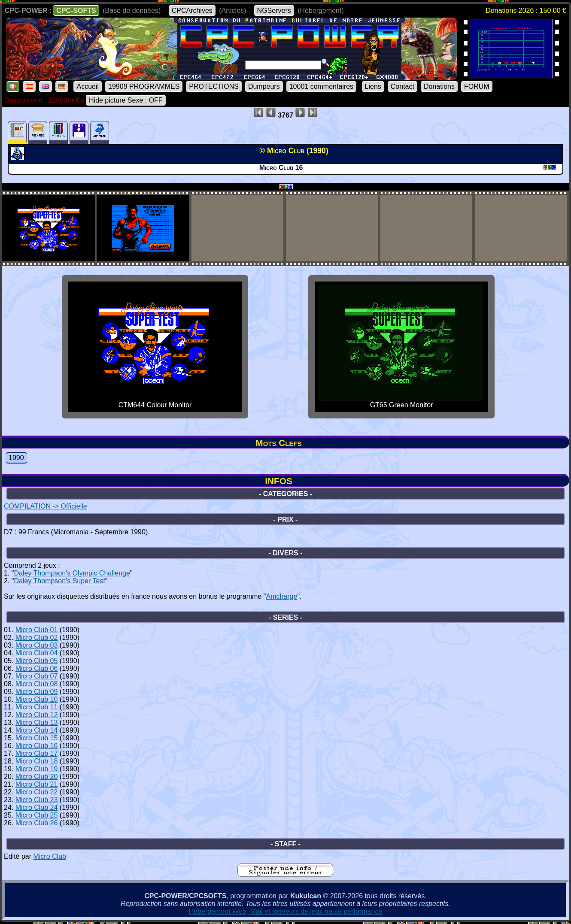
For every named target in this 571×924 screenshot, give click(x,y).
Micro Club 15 (37, 738)
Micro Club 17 (37, 753)
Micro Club (49, 856)
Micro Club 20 (37, 777)
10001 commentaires (321, 86)
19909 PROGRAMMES (144, 86)
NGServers (274, 11)
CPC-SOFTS (76, 11)
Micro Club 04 (37, 653)
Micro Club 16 (37, 746)
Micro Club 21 (37, 784)
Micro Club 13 (37, 723)
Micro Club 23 (37, 800)
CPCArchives (192, 11)
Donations (439, 86)
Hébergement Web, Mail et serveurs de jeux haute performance (286, 911)
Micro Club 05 (37, 661)
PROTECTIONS (214, 86)
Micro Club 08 (37, 684)
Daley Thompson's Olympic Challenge (72, 573)
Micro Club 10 (37, 699)
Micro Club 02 (37, 638)
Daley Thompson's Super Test (59, 581)
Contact (402, 86)
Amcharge (281, 596)
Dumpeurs (264, 86)
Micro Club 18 (37, 761)
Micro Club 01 (37, 630)
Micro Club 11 (37, 707)
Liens (373, 86)
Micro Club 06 (37, 668)
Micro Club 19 (37, 769)
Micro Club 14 (37, 730)
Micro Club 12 (37, 715)
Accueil (88, 86)
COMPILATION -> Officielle (46, 506)
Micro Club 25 (37, 815)
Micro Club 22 (37, 792)
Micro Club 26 (37, 823)
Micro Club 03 (37, 645)
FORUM (477, 86)
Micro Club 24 (37, 807)
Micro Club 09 (37, 692)
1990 (16, 458)
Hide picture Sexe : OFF (126, 100)
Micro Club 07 (37, 676)
